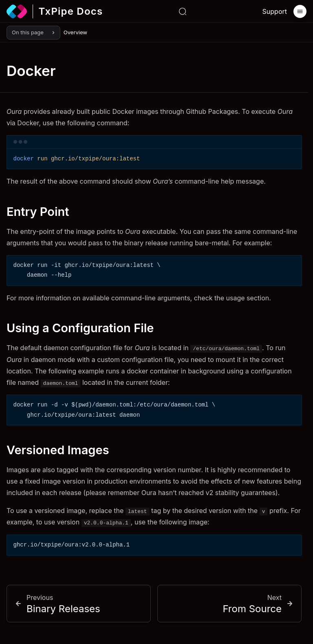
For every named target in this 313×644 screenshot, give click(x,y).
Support (275, 11)
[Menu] (300, 11)
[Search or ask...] (183, 11)
